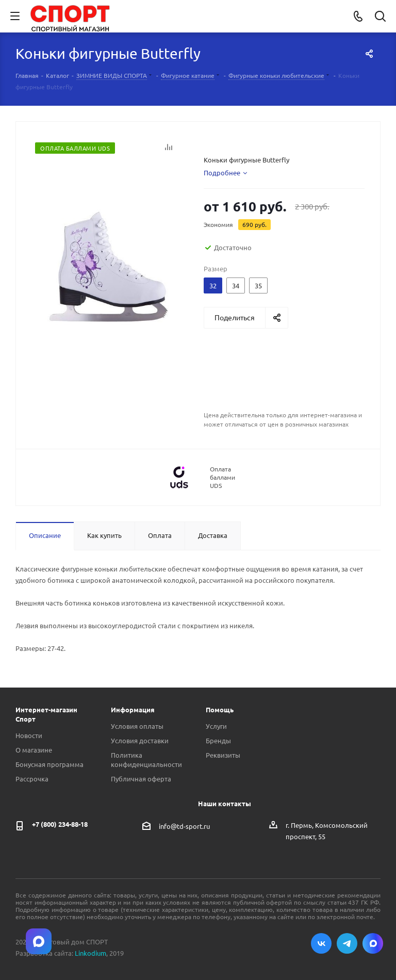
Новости (29, 735)
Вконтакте (321, 943)
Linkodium (90, 953)
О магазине (34, 750)
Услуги (216, 726)
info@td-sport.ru (184, 826)
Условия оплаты (137, 726)
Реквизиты (223, 755)
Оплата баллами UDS (222, 477)
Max (373, 943)
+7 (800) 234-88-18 (60, 824)
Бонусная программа (49, 764)
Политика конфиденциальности (146, 760)
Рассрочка (32, 779)
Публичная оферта (141, 779)
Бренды (218, 740)
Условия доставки (140, 740)
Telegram (347, 943)
